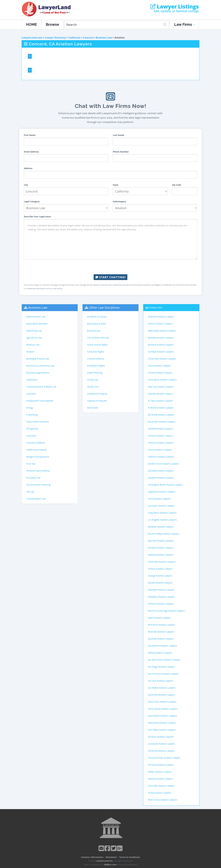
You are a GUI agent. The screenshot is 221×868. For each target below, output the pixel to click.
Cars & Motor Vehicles (98, 338)
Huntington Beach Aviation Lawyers (165, 485)
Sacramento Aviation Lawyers (162, 646)
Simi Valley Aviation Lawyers (162, 730)
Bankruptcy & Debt (96, 324)
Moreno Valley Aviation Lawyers (164, 534)
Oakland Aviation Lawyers (161, 555)
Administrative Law (36, 317)
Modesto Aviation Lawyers (161, 527)
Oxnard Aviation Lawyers (160, 583)
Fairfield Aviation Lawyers (161, 429)
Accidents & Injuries (97, 317)
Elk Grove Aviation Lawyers (161, 415)
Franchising (32, 415)
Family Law (93, 380)
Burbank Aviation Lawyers (161, 345)
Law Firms (184, 24)
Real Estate (93, 408)
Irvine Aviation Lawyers (159, 499)
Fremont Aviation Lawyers (161, 443)
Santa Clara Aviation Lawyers (162, 702)
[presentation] (111, 267)
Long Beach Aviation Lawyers (162, 513)
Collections (32, 380)
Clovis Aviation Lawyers (159, 366)
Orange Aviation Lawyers (160, 576)
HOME (31, 24)
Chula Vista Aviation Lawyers (162, 359)
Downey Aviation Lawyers (161, 394)
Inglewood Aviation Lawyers (162, 492)
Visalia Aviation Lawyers (160, 793)
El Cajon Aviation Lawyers (160, 401)
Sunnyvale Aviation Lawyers (162, 744)
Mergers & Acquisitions (38, 457)
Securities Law (33, 478)
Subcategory (119, 201)
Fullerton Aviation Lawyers (161, 457)
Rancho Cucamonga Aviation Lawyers (166, 611)
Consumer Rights (96, 352)
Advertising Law (34, 331)
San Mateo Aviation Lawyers (162, 688)
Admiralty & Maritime (37, 324)
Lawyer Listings (174, 7)
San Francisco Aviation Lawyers (163, 674)
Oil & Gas (31, 464)
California (74, 38)
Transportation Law (36, 499)
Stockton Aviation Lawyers (161, 737)
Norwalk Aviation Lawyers (161, 548)
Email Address (31, 152)
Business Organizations (38, 373)
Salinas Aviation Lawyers (160, 653)
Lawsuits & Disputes (97, 401)
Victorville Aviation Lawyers (161, 786)
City (26, 185)
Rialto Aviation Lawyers (159, 618)
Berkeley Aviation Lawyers (161, 338)
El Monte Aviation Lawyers (161, 408)
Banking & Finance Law (38, 359)
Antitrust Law (33, 345)
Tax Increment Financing (38, 485)
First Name (30, 135)
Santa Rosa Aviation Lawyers (162, 723)
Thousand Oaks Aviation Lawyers (164, 758)
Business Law (104, 38)
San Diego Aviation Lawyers (161, 667)
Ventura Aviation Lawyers (160, 779)
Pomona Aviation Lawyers (161, 604)
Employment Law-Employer (40, 401)
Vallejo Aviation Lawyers (160, 772)
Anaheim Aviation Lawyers (161, 317)
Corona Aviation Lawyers (160, 373)
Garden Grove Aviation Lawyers (163, 464)
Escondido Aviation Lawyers (162, 422)
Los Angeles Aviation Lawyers (162, 520)
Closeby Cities (155, 308)
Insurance (31, 436)
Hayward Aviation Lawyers (161, 478)
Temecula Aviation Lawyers (161, 751)
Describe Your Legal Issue (37, 217)
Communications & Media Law (41, 387)
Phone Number (121, 152)
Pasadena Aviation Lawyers (161, 597)
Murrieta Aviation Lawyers (161, 541)
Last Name (118, 135)
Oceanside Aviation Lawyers (162, 562)
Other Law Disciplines (104, 308)
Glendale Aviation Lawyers (161, 471)
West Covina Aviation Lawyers (163, 800)
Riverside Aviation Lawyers (161, 632)
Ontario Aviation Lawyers (160, 569)
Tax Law (30, 492)
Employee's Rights (96, 366)
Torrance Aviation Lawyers (161, 765)
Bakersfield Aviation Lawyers (162, 331)
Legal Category (32, 201)
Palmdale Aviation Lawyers (161, 590)
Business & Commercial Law (40, 366)
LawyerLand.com (32, 38)
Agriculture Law (34, 338)
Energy (30, 408)
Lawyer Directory (55, 38)
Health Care (93, 387)
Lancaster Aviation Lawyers (161, 506)
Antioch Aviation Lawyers (160, 324)
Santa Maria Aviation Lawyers (162, 716)
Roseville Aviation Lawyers (161, 639)
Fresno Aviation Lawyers (160, 450)
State (116, 185)
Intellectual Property (36, 450)
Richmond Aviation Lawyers (161, 625)
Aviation (30, 352)
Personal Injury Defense (38, 471)
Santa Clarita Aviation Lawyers (163, 709)
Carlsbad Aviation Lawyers (161, 352)
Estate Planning (95, 373)
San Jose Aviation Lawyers (161, 681)
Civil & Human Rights (97, 345)
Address (28, 168)
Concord (88, 38)
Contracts (31, 394)
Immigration (32, 429)
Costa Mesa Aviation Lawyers (162, 380)
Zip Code (177, 185)
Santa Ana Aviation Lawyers (161, 695)
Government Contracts (38, 422)
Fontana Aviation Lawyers (161, 436)
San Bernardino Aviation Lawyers (164, 660)
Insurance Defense (36, 443)
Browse (52, 24)
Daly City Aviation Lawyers (161, 387)
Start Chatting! (111, 277)
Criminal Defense (96, 359)
